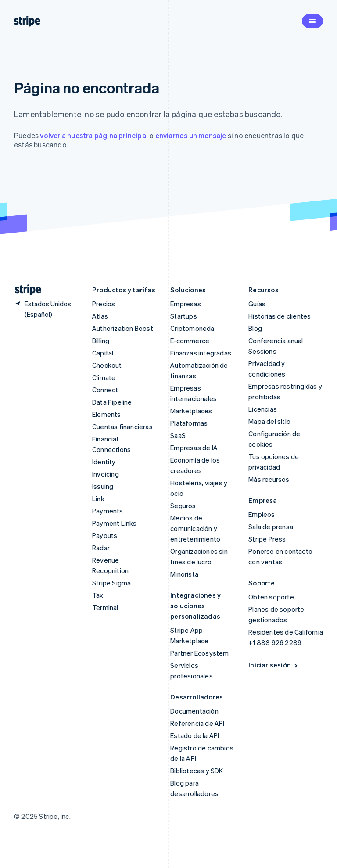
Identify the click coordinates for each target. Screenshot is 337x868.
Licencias (263, 409)
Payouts (105, 535)
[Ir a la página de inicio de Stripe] (25, 290)
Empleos (262, 514)
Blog (255, 328)
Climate (104, 377)
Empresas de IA (194, 448)
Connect (105, 390)
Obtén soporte (271, 597)
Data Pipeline (112, 402)
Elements (107, 414)
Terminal (105, 607)
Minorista (184, 574)
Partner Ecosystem (199, 653)
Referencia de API (197, 723)
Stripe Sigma (111, 583)
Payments (108, 511)
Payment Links (115, 523)
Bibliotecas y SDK (197, 771)
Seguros (183, 506)
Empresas (186, 304)
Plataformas (189, 423)
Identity (104, 462)
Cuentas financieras (122, 427)
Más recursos (269, 479)
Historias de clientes (280, 316)
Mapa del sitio (269, 421)
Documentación (194, 711)
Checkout (107, 365)
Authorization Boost (123, 328)
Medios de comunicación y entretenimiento (195, 528)
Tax (98, 595)
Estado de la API (195, 735)
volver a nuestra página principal (94, 135)
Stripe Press (267, 539)
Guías (257, 304)
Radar (101, 548)
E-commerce (190, 341)
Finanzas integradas (201, 353)
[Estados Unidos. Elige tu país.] (46, 309)
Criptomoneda (192, 328)
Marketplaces (191, 411)
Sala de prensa (271, 527)
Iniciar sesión (274, 665)
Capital (103, 353)
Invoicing (106, 474)
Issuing (103, 486)
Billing (101, 341)
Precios (104, 304)
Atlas (100, 316)
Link (98, 499)
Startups (184, 316)
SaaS (178, 435)
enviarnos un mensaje (191, 135)
